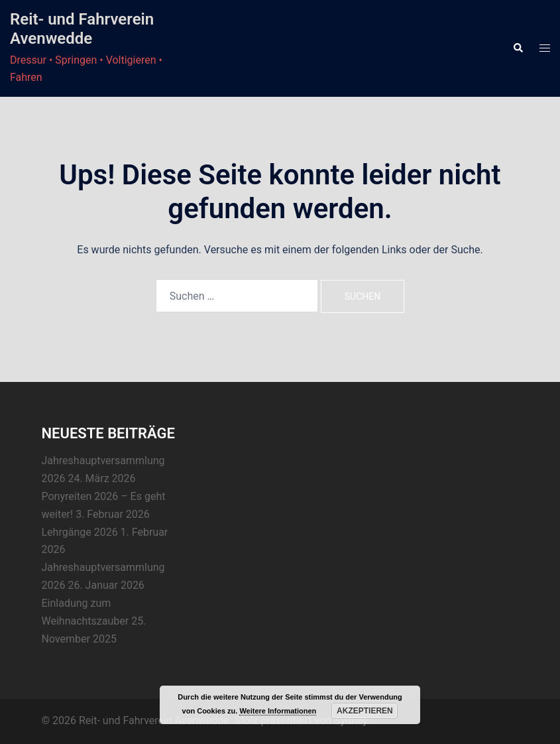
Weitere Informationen (278, 711)
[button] (518, 48)
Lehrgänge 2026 (80, 532)
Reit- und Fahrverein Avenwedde (82, 29)
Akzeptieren (365, 711)
